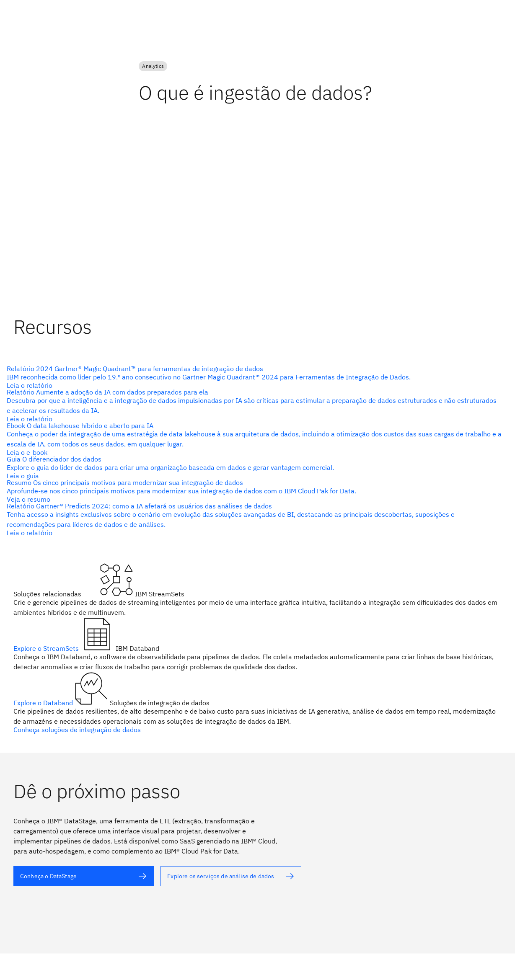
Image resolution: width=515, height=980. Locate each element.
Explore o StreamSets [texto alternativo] (47, 648)
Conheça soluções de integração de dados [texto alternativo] (77, 730)
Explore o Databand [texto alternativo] (44, 703)
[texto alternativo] (254, 377)
